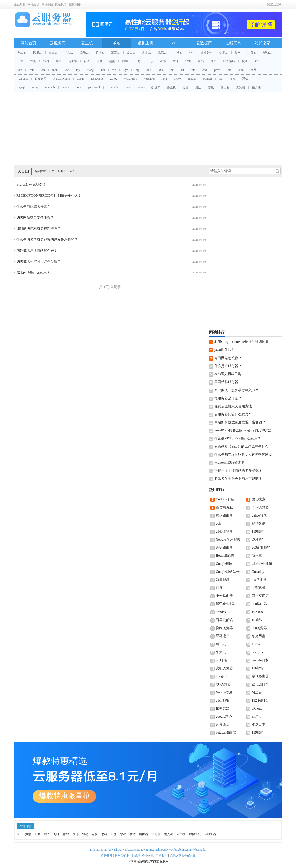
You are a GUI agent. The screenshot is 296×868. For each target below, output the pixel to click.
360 (19, 834)
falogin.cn (258, 652)
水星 (123, 834)
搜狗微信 (258, 523)
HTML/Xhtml (62, 79)
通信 (245, 79)
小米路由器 (224, 596)
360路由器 (259, 604)
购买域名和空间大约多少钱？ (39, 261)
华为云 (69, 52)
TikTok (257, 644)
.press (217, 70)
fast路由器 (259, 580)
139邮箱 (258, 733)
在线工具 (233, 43)
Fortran (207, 79)
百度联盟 (41, 79)
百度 (219, 588)
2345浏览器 (224, 532)
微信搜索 (258, 499)
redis (127, 88)
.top (78, 70)
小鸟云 (178, 52)
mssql (35, 88)
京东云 (116, 52)
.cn (43, 70)
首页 (52, 171)
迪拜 (125, 61)
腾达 (198, 88)
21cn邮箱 (222, 700)
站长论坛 (189, 856)
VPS (175, 43)
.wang (90, 70)
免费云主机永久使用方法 (233, 406)
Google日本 (260, 660)
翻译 (57, 834)
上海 (138, 61)
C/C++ (178, 79)
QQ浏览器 (223, 684)
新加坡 (73, 61)
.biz (20, 70)
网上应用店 (260, 596)
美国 (59, 61)
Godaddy (258, 572)
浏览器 (241, 88)
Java (164, 79)
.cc (67, 70)
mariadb (50, 88)
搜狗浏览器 (224, 628)
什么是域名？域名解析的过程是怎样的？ (47, 239)
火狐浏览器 (224, 668)
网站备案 (47, 4)
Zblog (114, 79)
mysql (21, 88)
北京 (214, 61)
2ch (218, 523)
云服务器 (210, 834)
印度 (99, 61)
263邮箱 (222, 660)
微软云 (162, 52)
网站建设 (33, 4)
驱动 (85, 834)
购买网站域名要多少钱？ (35, 218)
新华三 (257, 556)
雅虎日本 (258, 725)
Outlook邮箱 (225, 499)
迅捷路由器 (224, 548)
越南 (112, 61)
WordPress (130, 79)
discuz (81, 79)
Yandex (221, 612)
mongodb (112, 88)
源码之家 (176, 856)
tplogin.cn (223, 676)
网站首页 (29, 43)
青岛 (201, 61)
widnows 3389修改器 (229, 463)
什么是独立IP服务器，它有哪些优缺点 (243, 454)
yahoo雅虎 (259, 515)
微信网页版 (224, 507)
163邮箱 (258, 620)
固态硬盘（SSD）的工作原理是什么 (241, 446)
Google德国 (224, 564)
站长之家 (263, 43)
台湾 (87, 61)
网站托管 (61, 4)
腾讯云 (100, 52)
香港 (33, 61)
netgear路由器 (226, 733)
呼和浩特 (229, 61)
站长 (257, 61)
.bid (229, 70)
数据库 (156, 88)
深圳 (188, 61)
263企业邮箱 (261, 548)
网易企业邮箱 (262, 564)
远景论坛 (223, 725)
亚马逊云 (223, 636)
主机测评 (75, 4)
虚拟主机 (146, 43)
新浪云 (147, 52)
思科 (104, 834)
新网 (238, 52)
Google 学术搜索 (228, 540)
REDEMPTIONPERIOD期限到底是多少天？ (49, 196)
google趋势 (224, 717)
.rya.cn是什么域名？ (31, 185)
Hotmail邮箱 (225, 556)
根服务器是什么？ (228, 398)
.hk (172, 70)
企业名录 (148, 856)
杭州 (245, 61)
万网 (253, 70)
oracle (65, 88)
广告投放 (107, 856)
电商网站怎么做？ (228, 358)
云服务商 (58, 43)
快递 (76, 834)
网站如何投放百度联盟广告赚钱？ (240, 422)
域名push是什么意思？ (33, 272)
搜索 (232, 79)
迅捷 (186, 88)
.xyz (125, 70)
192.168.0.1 (260, 612)
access (141, 88)
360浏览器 (259, 628)
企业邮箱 (20, 4)
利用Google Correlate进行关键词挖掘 (242, 342)
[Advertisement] (148, 129)
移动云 (267, 52)
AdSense (23, 79)
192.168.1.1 (260, 700)
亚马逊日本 (260, 684)
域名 (116, 43)
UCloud (257, 708)
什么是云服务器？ (228, 366)
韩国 (46, 61)
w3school (149, 79)
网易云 (38, 52)
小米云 (224, 52)
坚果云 (84, 52)
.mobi (55, 70)
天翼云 (252, 52)
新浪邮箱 (223, 580)
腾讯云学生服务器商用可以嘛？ (238, 479)
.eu (182, 70)
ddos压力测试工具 (228, 374)
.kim (241, 70)
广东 (150, 61)
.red (204, 70)
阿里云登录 (275, 4)
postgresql (94, 88)
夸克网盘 (258, 636)
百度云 (53, 52)
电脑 (95, 834)
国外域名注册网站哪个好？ (37, 250)
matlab (192, 79)
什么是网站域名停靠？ (33, 207)
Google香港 (224, 692)
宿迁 (176, 61)
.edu (148, 70)
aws (192, 52)
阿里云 (22, 52)
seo (221, 79)
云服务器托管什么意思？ (233, 414)
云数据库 (204, 43)
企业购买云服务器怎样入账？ (237, 390)
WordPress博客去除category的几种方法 (243, 430)
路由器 (225, 88)
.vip (114, 70)
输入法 (256, 88)
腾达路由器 (224, 515)
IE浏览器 (222, 708)
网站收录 (162, 856)
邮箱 (66, 834)
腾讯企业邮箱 (226, 604)
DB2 (78, 88)
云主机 (87, 43)
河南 (163, 61)
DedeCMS (97, 79)
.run (193, 70)
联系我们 (120, 856)
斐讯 (211, 88)
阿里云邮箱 (224, 620)
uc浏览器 (258, 588)
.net (103, 70)
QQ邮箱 (257, 540)
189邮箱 (258, 532)
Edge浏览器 (260, 507)
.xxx (161, 70)
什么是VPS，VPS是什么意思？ (238, 438)
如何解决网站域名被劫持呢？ (39, 229)
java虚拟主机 (224, 350)
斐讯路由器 (260, 676)
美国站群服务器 (226, 382)
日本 (20, 61)
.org (137, 70)
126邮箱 (258, 668)
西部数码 (207, 52)
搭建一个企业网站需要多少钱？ (238, 471)
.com (32, 70)
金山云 (131, 52)
